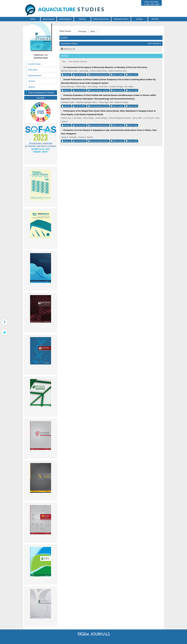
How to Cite (131, 75)
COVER (64, 38)
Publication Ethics (121, 19)
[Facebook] (5, 322)
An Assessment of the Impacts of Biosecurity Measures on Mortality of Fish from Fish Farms (105, 67)
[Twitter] (5, 332)
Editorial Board (65, 19)
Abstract (66, 75)
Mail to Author (117, 75)
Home (33, 19)
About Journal (49, 19)
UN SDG (155, 19)
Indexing (82, 19)
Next (94, 31)
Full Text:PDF (79, 75)
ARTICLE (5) (68, 49)
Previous (81, 31)
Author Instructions (101, 19)
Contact (139, 19)
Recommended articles (98, 75)
